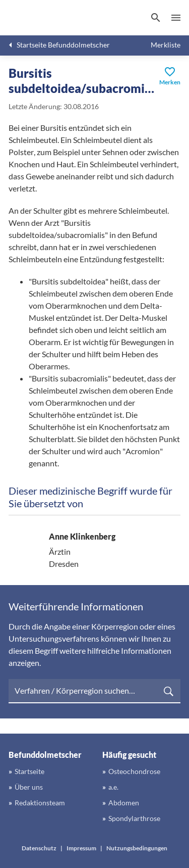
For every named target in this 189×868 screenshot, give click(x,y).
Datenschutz (39, 848)
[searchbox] (94, 691)
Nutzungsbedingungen (137, 848)
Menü (176, 18)
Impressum (81, 848)
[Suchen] (156, 18)
